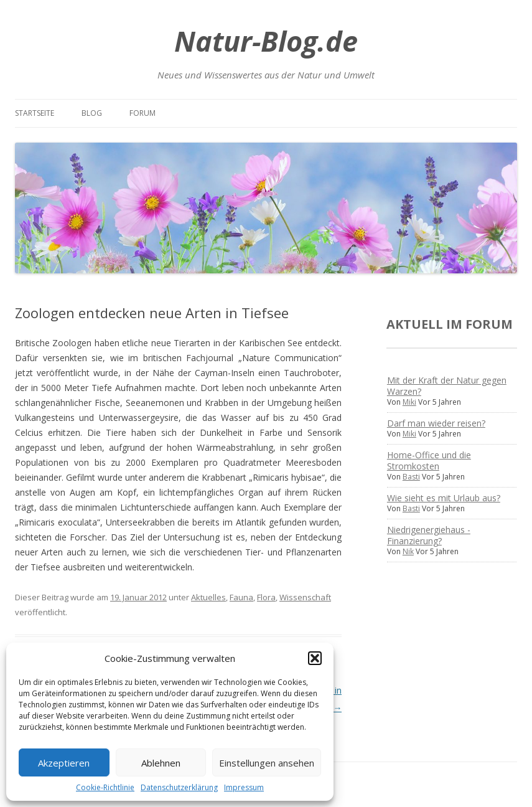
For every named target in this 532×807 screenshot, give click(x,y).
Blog (92, 113)
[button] (315, 658)
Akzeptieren (64, 763)
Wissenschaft (305, 597)
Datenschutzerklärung (179, 787)
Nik (408, 551)
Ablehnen (161, 763)
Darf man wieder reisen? (436, 423)
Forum (142, 113)
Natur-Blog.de (266, 41)
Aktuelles (208, 597)
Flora (266, 597)
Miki (409, 402)
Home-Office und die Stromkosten (429, 460)
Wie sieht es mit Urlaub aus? (444, 498)
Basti (411, 477)
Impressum (244, 787)
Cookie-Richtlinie (105, 787)
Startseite (35, 113)
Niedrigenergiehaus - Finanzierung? (429, 535)
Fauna (241, 597)
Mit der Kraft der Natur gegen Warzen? (447, 386)
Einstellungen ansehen (267, 763)
